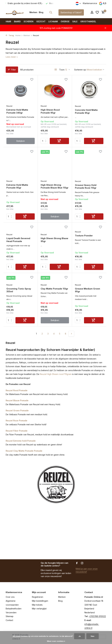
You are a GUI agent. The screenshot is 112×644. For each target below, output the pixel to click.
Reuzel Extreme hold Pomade (21, 441)
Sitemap (10, 616)
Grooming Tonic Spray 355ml (19, 290)
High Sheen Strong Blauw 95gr (54, 240)
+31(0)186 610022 (97, 616)
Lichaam (53, 21)
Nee (93, 636)
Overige (65, 21)
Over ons (10, 597)
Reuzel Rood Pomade (17, 390)
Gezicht (41, 21)
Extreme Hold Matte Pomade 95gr (17, 186)
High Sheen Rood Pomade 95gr (50, 111)
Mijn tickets (37, 605)
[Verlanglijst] (97, 12)
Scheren (29, 21)
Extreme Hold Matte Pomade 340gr (17, 111)
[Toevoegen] (59, 141)
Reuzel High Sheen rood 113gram (56, 374)
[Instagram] (82, 563)
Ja (79, 636)
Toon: (62, 70)
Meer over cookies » (56, 641)
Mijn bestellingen (40, 601)
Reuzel (9, 106)
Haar (8, 21)
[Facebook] (77, 563)
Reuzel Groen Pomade (17, 410)
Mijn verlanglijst (39, 609)
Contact (9, 620)
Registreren (38, 597)
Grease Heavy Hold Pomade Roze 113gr (86, 187)
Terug (10, 35)
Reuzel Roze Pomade (16, 421)
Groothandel (88, 21)
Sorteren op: (80, 70)
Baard (17, 21)
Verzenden (11, 612)
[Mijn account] (92, 12)
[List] (56, 70)
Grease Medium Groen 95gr (87, 290)
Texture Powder (84, 236)
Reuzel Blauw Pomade (17, 400)
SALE (75, 21)
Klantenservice (90, 3)
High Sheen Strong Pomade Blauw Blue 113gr (55, 186)
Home (19, 35)
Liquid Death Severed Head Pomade (18, 240)
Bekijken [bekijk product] (21, 141)
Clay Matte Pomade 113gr (54, 289)
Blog (41, 12)
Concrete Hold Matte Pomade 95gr (86, 111)
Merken (33, 12)
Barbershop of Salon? (71, 12)
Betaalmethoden (14, 609)
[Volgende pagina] (71, 334)
